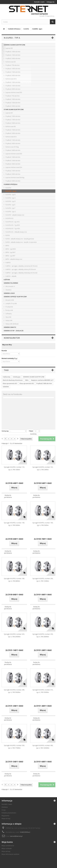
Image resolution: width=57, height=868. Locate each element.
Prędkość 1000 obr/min (13, 52)
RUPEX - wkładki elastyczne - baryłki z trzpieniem (21, 242)
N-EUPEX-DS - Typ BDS (13, 225)
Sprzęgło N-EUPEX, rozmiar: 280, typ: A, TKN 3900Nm (14, 691)
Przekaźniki (9, 307)
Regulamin (5, 816)
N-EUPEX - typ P (10, 208)
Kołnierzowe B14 (11, 79)
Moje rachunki (7, 848)
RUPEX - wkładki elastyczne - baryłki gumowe (20, 239)
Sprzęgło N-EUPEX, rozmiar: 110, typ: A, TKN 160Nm (14, 468)
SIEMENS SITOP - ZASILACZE (14, 331)
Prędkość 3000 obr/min (13, 58)
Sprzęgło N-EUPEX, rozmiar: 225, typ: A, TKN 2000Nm (14, 635)
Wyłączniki (9, 320)
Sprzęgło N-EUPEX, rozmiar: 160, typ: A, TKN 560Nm (43, 524)
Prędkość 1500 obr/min (13, 55)
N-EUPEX (8, 188)
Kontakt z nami (39, 2)
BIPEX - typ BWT (10, 252)
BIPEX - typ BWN (10, 249)
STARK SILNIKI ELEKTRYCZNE (14, 109)
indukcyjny (17, 377)
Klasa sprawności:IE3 (10, 383)
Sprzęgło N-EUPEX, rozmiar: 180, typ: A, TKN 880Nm (14, 580)
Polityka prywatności (9, 813)
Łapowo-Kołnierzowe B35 (14, 92)
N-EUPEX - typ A (11, 191)
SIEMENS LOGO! (9, 293)
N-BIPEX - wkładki (11, 276)
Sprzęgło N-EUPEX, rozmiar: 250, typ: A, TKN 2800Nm (43, 635)
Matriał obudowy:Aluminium (13, 380)
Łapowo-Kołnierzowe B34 (14, 167)
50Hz (27, 380)
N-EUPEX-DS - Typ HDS (13, 229)
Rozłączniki (9, 310)
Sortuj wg (5, 431)
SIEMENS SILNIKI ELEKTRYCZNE (14, 45)
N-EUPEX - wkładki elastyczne (15, 215)
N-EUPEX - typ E (10, 205)
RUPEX (7, 235)
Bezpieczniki (9, 300)
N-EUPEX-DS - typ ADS (12, 222)
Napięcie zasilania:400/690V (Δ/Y (42, 380)
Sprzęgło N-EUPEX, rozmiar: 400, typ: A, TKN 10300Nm (43, 747)
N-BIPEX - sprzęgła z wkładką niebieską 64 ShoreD (21, 273)
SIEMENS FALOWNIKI (11, 283)
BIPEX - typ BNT (10, 256)
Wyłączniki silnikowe (12, 324)
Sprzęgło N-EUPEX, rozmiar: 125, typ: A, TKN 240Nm (43, 468)
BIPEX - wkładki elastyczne (14, 259)
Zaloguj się (50, 2)
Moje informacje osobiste (10, 854)
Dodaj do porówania (8, 496)
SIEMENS (6, 387)
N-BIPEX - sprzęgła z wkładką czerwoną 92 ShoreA (21, 266)
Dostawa (5, 807)
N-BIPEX (8, 263)
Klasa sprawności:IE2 (27, 383)
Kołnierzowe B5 (10, 62)
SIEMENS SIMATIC (10, 327)
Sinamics (8, 290)
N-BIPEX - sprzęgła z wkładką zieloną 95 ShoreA (20, 269)
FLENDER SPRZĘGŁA (11, 184)
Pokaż (31, 431)
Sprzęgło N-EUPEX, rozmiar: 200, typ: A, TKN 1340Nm (43, 580)
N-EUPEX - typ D (10, 201)
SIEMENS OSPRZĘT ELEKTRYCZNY (15, 297)
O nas (4, 810)
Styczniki (8, 317)
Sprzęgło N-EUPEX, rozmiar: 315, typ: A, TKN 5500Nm (43, 691)
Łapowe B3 (9, 48)
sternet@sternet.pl (16, 836)
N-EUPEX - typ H (10, 198)
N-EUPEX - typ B (10, 194)
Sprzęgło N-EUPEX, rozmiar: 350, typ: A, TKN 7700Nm (14, 747)
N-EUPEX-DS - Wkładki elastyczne (16, 232)
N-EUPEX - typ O (10, 212)
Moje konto (7, 842)
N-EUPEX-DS (9, 218)
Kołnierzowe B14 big (12, 147)
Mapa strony (6, 818)
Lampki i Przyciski (11, 303)
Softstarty (8, 314)
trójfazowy (7, 377)
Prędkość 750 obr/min (12, 65)
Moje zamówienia (8, 846)
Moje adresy (6, 851)
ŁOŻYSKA (7, 280)
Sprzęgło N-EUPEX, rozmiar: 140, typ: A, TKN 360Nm (14, 524)
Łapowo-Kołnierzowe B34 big (15, 177)
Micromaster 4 (10, 286)
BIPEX (7, 246)
